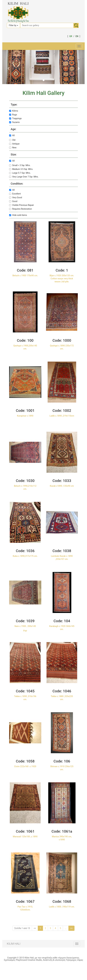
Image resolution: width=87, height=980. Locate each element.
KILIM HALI (14, 944)
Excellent (15, 194)
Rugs (13, 115)
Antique (14, 144)
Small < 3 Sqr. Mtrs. (20, 165)
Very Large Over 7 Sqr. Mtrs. (24, 177)
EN (77, 36)
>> (72, 928)
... (66, 928)
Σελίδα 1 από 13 (22, 928)
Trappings (15, 118)
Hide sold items (18, 215)
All (12, 135)
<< (35, 928)
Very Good (16, 197)
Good (13, 201)
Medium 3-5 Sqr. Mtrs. (21, 169)
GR (71, 36)
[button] (8, 67)
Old (12, 140)
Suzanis (14, 122)
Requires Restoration (20, 209)
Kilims (14, 111)
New (13, 148)
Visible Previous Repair (21, 205)
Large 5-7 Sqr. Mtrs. (20, 173)
